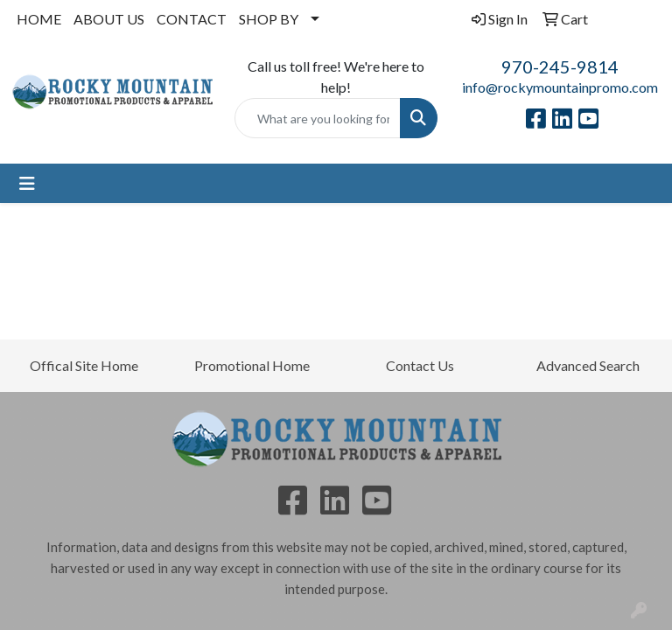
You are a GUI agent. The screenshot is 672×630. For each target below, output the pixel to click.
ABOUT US (109, 19)
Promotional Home (252, 365)
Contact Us (420, 365)
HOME (39, 19)
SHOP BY (269, 19)
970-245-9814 (560, 66)
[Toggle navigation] (27, 183)
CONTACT (192, 19)
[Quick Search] (318, 118)
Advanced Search (588, 365)
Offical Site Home (84, 365)
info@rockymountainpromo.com (560, 87)
